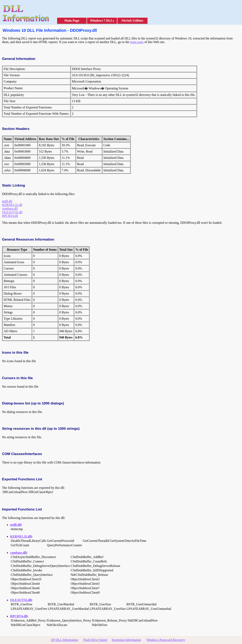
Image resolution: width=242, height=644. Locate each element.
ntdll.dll (7, 201)
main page (137, 42)
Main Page (72, 21)
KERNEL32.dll (12, 205)
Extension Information (126, 640)
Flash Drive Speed (95, 640)
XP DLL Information (64, 640)
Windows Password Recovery (166, 640)
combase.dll (10, 208)
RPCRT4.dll (10, 216)
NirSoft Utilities (132, 21)
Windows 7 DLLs (102, 21)
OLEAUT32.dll (12, 212)
